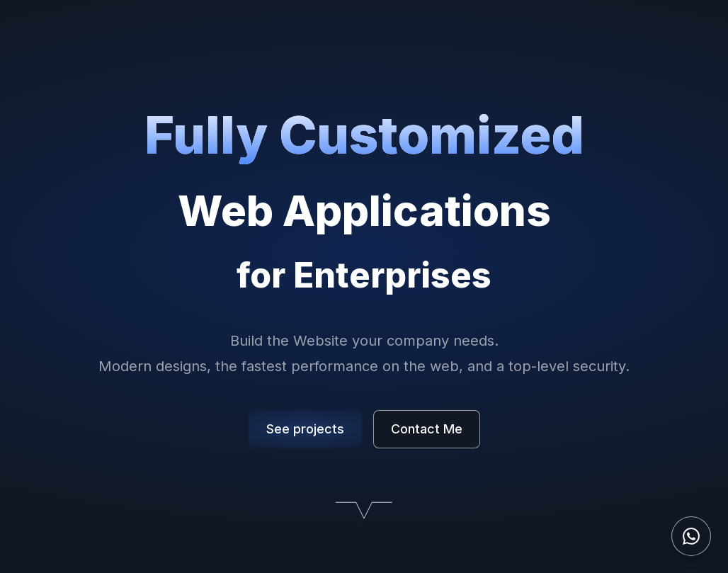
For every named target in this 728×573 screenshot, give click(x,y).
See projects (305, 429)
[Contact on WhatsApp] (691, 536)
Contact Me (427, 429)
